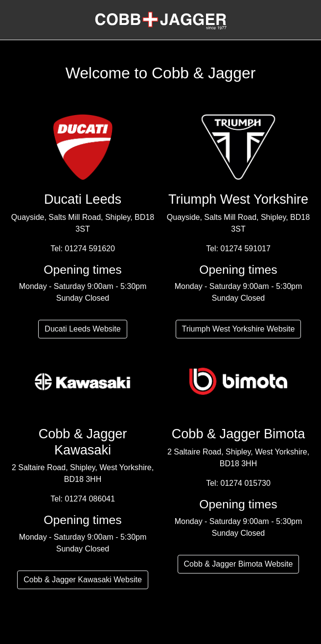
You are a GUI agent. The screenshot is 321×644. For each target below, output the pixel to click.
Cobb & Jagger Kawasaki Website (83, 580)
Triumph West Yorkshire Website (239, 329)
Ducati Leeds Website (82, 329)
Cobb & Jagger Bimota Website (239, 564)
